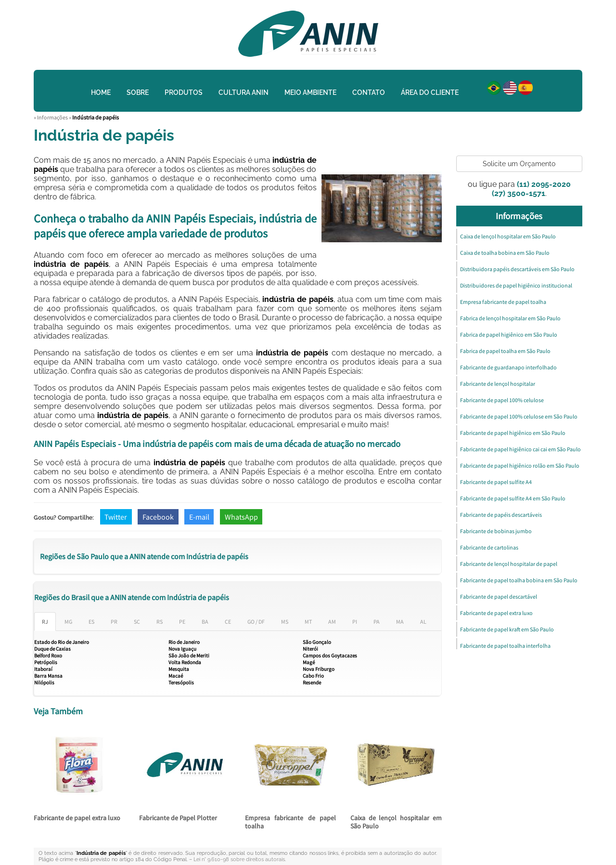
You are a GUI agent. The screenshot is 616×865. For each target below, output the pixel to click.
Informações (519, 216)
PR (114, 622)
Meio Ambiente (310, 92)
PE (182, 622)
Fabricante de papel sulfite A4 (496, 482)
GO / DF (256, 622)
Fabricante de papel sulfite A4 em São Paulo (513, 498)
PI (355, 622)
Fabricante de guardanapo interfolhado (508, 367)
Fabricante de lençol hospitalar (498, 384)
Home (101, 92)
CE (228, 622)
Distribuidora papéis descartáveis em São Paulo (517, 269)
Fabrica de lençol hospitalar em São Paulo (510, 318)
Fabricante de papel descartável (499, 596)
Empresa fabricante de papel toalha (290, 822)
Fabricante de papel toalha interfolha (505, 646)
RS (160, 622)
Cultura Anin (244, 92)
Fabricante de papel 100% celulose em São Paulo (519, 416)
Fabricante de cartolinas (489, 547)
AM (332, 622)
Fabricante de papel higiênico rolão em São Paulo (520, 465)
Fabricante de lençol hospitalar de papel (509, 564)
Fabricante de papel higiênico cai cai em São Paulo (520, 449)
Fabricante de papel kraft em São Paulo (507, 629)
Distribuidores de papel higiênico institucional (516, 285)
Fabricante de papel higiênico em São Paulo (513, 433)
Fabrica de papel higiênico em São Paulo (509, 334)
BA (205, 622)
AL (423, 622)
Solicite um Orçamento (519, 164)
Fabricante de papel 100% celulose (502, 400)
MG (68, 622)
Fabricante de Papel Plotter (178, 818)
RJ (45, 622)
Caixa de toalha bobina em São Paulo (505, 253)
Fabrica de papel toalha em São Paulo (505, 351)
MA (400, 622)
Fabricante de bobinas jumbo (496, 531)
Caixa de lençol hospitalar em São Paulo (396, 822)
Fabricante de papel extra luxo (77, 818)
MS (285, 622)
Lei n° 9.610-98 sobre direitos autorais (239, 859)
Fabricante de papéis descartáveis (501, 515)
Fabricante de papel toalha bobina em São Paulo (519, 580)
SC (137, 622)
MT (308, 622)
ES (91, 622)
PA (377, 622)
